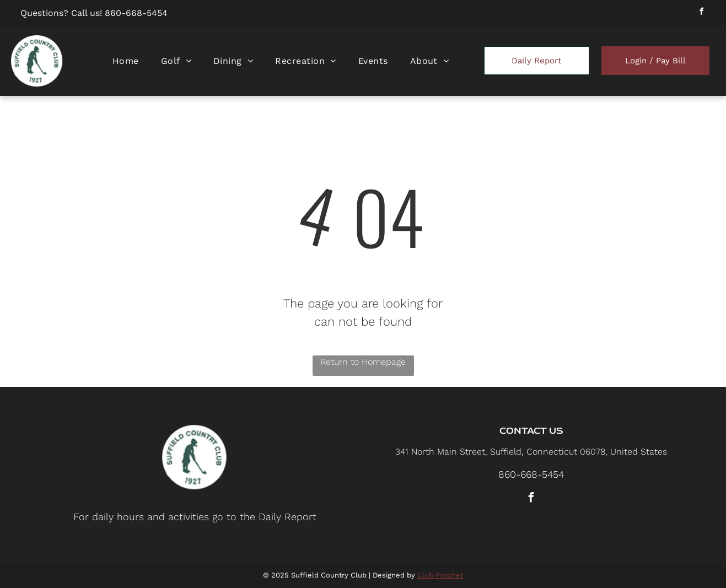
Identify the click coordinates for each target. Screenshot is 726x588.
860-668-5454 (136, 13)
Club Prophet (440, 575)
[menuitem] (126, 61)
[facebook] (702, 13)
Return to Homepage (363, 362)
